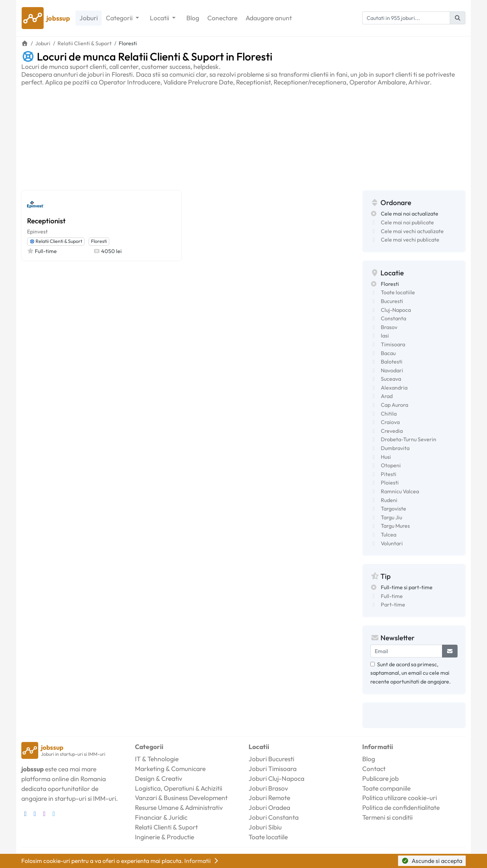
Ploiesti (390, 482)
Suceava (391, 379)
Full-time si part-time (407, 587)
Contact (374, 769)
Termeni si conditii (387, 817)
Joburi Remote (269, 798)
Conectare (222, 18)
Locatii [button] (160, 18)
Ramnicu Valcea (400, 491)
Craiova (390, 422)
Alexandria (394, 388)
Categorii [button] (120, 18)
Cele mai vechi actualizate (412, 231)
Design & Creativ (159, 778)
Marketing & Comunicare (170, 769)
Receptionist (46, 221)
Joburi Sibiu (265, 827)
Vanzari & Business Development (181, 798)
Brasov (389, 327)
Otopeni (391, 465)
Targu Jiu (391, 517)
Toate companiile (386, 788)
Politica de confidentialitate (401, 808)
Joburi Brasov (268, 788)
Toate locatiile (398, 292)
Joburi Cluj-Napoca (276, 778)
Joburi (89, 18)
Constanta (393, 318)
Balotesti (392, 362)
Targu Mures (395, 526)
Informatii (202, 861)
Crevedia (392, 431)
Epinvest (37, 231)
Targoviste (393, 509)
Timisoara (393, 344)
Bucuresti (392, 301)
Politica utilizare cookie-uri (400, 798)
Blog (193, 18)
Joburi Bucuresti (271, 759)
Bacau (388, 353)
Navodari (392, 370)
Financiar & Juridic (161, 817)
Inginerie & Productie (165, 837)
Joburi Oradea (269, 808)
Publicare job (380, 778)
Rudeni (389, 500)
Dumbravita (395, 448)
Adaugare (269, 18)
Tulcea (389, 535)
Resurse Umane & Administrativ (179, 808)
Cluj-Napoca (396, 310)
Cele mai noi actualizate (410, 214)
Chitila (389, 414)
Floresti (99, 241)
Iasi (385, 336)
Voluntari (392, 543)
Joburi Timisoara (273, 769)
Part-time (393, 604)
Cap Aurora (395, 405)
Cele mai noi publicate (407, 222)
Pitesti (389, 474)
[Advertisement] (243, 137)
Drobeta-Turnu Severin (409, 439)
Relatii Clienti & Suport (56, 241)
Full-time (392, 596)
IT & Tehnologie (157, 759)
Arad (387, 396)
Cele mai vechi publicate (410, 240)
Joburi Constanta (274, 817)
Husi (386, 457)
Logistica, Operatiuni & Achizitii (179, 788)
